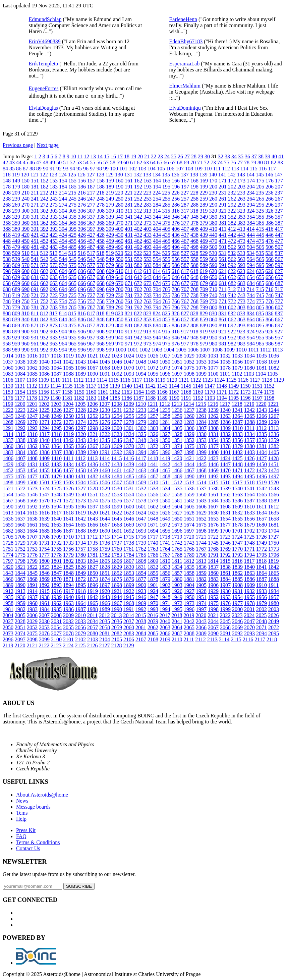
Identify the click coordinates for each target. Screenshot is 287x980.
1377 (213, 446)
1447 (225, 464)
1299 (105, 428)
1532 (141, 488)
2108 (153, 639)
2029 (32, 621)
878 (101, 325)
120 (25, 175)
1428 (273, 458)
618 (194, 271)
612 (138, 271)
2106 (129, 639)
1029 (189, 356)
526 (175, 253)
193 (148, 187)
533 (241, 253)
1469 (213, 470)
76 (233, 162)
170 (213, 181)
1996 (189, 609)
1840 (249, 567)
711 (222, 289)
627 (279, 271)
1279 (141, 422)
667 (91, 283)
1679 (249, 525)
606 (82, 271)
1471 (237, 470)
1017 (44, 356)
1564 (249, 495)
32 (221, 156)
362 (44, 223)
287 (185, 205)
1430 (20, 464)
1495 (249, 476)
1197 (257, 398)
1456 (56, 470)
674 (157, 283)
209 (16, 193)
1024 (129, 356)
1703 (262, 531)
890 (213, 325)
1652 (201, 519)
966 (82, 344)
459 (110, 241)
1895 (80, 585)
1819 (273, 561)
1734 (80, 543)
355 (260, 217)
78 (247, 162)
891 (223, 325)
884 (157, 325)
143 (241, 175)
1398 (189, 452)
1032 (225, 356)
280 (119, 205)
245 (72, 199)
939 (110, 338)
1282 (177, 422)
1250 (68, 416)
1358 (262, 440)
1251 (80, 416)
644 (157, 277)
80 (260, 162)
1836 (201, 567)
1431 (32, 464)
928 (7, 338)
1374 (177, 446)
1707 (32, 537)
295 (260, 205)
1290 (274, 422)
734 (157, 295)
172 (232, 181)
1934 (274, 591)
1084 (20, 374)
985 (260, 344)
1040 (44, 362)
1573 (80, 501)
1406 (8, 458)
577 (91, 265)
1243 (262, 410)
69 (186, 162)
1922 (129, 591)
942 (138, 338)
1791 (213, 555)
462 (138, 241)
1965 (93, 603)
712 (232, 289)
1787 (165, 555)
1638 (32, 519)
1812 (189, 561)
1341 (56, 440)
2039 (153, 621)
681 (223, 283)
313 (147, 211)
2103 (93, 639)
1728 (8, 543)
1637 (20, 519)
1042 (68, 362)
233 (241, 193)
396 (82, 229)
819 (110, 313)
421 (35, 235)
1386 (44, 452)
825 (166, 313)
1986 (68, 609)
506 (270, 247)
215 (72, 193)
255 (166, 199)
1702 (249, 531)
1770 (237, 549)
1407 (20, 458)
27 (187, 156)
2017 (165, 615)
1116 (125, 380)
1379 (237, 446)
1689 (93, 531)
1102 (237, 374)
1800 (44, 561)
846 (82, 319)
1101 (225, 374)
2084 (141, 633)
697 (91, 289)
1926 (177, 591)
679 (204, 283)
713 (241, 289)
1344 (93, 440)
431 (129, 235)
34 (234, 156)
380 (213, 223)
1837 (213, 567)
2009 (68, 615)
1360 (8, 446)
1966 (105, 603)
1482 (93, 476)
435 (166, 235)
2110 (177, 639)
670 (119, 283)
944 (157, 338)
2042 (189, 621)
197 (185, 187)
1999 (225, 609)
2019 (189, 615)
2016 (153, 615)
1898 (117, 585)
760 (119, 301)
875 (72, 325)
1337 (8, 440)
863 (241, 319)
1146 (198, 386)
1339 (32, 440)
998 (101, 350)
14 (100, 156)
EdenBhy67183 (186, 41)
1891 (32, 585)
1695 (165, 531)
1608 (225, 507)
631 (35, 277)
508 (7, 253)
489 (110, 247)
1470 (225, 470)
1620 (93, 513)
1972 (177, 603)
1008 (217, 350)
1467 (189, 470)
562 (232, 259)
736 (176, 295)
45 (25, 162)
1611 (261, 507)
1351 (177, 440)
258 (194, 199)
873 (54, 325)
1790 (201, 555)
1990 (117, 609)
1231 (117, 410)
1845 (32, 573)
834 (250, 313)
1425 (237, 458)
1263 (225, 416)
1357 (249, 440)
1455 (44, 470)
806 (270, 307)
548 (101, 259)
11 (80, 156)
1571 (56, 501)
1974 (201, 603)
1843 (8, 573)
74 (220, 162)
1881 (189, 579)
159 (110, 181)
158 (101, 181)
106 (170, 169)
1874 (105, 579)
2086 (165, 633)
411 (222, 229)
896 (270, 325)
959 (16, 344)
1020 (80, 356)
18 (127, 156)
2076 (44, 633)
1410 (56, 458)
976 (176, 344)
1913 (20, 591)
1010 (241, 350)
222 (138, 193)
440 (213, 235)
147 (279, 175)
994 (63, 350)
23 (160, 156)
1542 (262, 488)
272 (44, 205)
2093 (249, 633)
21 (147, 156)
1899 (129, 585)
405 (166, 229)
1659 (8, 525)
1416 (128, 458)
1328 (177, 434)
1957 (274, 597)
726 (82, 295)
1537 (201, 488)
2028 (20, 621)
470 (213, 241)
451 (35, 241)
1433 (56, 464)
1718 (165, 537)
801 (223, 307)
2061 (141, 627)
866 (270, 319)
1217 (225, 404)
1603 (165, 507)
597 (279, 265)
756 (82, 301)
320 (213, 211)
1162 (115, 392)
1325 (141, 434)
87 (25, 169)
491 (129, 247)
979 (204, 344)
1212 (165, 404)
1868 (32, 579)
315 (166, 211)
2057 (93, 627)
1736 (105, 543)
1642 (80, 519)
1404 (262, 452)
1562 (225, 495)
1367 (93, 446)
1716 (140, 537)
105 (161, 169)
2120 (20, 645)
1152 (269, 386)
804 (251, 307)
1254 (117, 416)
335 (72, 217)
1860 (213, 573)
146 (269, 175)
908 (101, 332)
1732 (56, 543)
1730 (32, 543)
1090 (93, 374)
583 (148, 265)
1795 (262, 555)
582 (138, 265)
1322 (105, 434)
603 (54, 271)
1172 (234, 392)
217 (91, 193)
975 (166, 344)
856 (176, 319)
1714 (116, 537)
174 (251, 181)
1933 (262, 591)
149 (16, 181)
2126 (92, 645)
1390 (93, 452)
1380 (249, 446)
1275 (93, 422)
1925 (165, 591)
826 (175, 313)
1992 (141, 609)
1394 (141, 452)
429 (110, 235)
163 (148, 181)
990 (25, 350)
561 (223, 259)
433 (148, 235)
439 (204, 235)
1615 (32, 513)
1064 (56, 368)
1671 (153, 525)
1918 (80, 591)
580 (119, 265)
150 (25, 181)
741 (223, 295)
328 (7, 217)
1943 (105, 597)
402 (138, 229)
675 (166, 283)
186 (82, 187)
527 (185, 253)
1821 (20, 567)
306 (82, 211)
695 (72, 289)
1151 (257, 386)
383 (241, 223)
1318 (56, 434)
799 (204, 307)
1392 (117, 452)
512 (44, 253)
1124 (219, 380)
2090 (213, 633)
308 (101, 211)
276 (82, 205)
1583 (201, 501)
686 (270, 283)
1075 (189, 368)
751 (35, 301)
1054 (213, 362)
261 (223, 199)
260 (213, 199)
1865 (274, 573)
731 (129, 295)
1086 (44, 374)
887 (185, 325)
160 (119, 181)
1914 (32, 591)
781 (35, 307)
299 (16, 211)
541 (35, 259)
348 (194, 217)
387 (279, 223)
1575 (105, 501)
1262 (213, 416)
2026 (273, 615)
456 (82, 241)
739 (204, 295)
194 (157, 187)
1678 (237, 525)
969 (110, 344)
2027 (8, 621)
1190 (174, 398)
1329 (189, 434)
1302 (141, 428)
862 (232, 319)
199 (204, 187)
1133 (43, 386)
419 (16, 235)
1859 (201, 573)
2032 (68, 621)
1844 (20, 573)
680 (213, 283)
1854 (141, 573)
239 (16, 199)
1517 (237, 482)
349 (204, 217)
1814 (213, 561)
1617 (56, 513)
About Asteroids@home (42, 795)
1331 (213, 434)
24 (167, 156)
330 (25, 217)
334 (63, 217)
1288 (249, 422)
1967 (117, 603)
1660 (20, 525)
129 (110, 175)
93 (66, 169)
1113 (90, 380)
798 (194, 307)
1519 (261, 482)
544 (63, 259)
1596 (80, 507)
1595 (68, 507)
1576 (117, 501)
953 (241, 338)
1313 (273, 428)
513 (53, 253)
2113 (212, 639)
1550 (80, 495)
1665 (80, 525)
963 (54, 344)
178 (7, 187)
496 (176, 247)
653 (241, 277)
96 (86, 169)
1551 (93, 495)
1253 (105, 416)
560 (213, 259)
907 (91, 332)
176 (270, 181)
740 (213, 295)
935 (72, 338)
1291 (8, 428)
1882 (201, 579)
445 (260, 235)
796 (176, 307)
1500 (32, 482)
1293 (32, 428)
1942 (93, 597)
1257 (153, 416)
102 (133, 169)
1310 (237, 428)
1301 (129, 428)
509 (16, 253)
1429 (8, 464)
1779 (68, 555)
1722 (213, 537)
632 (44, 277)
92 (59, 169)
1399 (201, 452)
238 (7, 199)
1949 (177, 597)
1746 (225, 543)
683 (241, 283)
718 (7, 295)
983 (241, 344)
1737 (117, 543)
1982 (20, 609)
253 (148, 199)
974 (157, 344)
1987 (80, 609)
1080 (249, 368)
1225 (44, 410)
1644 (105, 519)
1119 (160, 380)
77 (240, 162)
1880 (177, 579)
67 (173, 162)
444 (251, 235)
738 (194, 295)
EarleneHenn (183, 19)
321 (222, 211)
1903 (177, 585)
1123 (207, 380)
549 (110, 259)
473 (241, 241)
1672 (165, 525)
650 (213, 277)
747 (279, 295)
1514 (201, 482)
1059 (274, 362)
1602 (153, 507)
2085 (153, 633)
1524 (44, 488)
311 (129, 211)
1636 (8, 519)
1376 (201, 446)
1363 (44, 446)
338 (101, 217)
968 (101, 344)
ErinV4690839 (45, 41)
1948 (165, 597)
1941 (80, 597)
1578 (141, 501)
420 (25, 235)
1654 (225, 519)
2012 (104, 615)
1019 (68, 356)
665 (72, 283)
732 (138, 295)
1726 (261, 537)
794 (157, 307)
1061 (20, 368)
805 (260, 307)
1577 (129, 501)
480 (25, 247)
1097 (177, 374)
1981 (8, 609)
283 (148, 205)
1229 (93, 410)
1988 (93, 609)
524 (157, 253)
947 (185, 338)
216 (81, 193)
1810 (165, 561)
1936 (20, 597)
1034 (249, 356)
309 (110, 211)
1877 (141, 579)
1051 (177, 362)
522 (138, 253)
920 (213, 332)
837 (279, 313)
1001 (133, 350)
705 (166, 289)
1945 (129, 597)
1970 (153, 603)
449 (16, 241)
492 (138, 247)
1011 (253, 350)
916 (175, 332)
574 (63, 265)
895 (260, 325)
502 (232, 247)
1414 (104, 458)
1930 (225, 591)
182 (44, 187)
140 (213, 175)
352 (232, 217)
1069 (117, 368)
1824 (56, 567)
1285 (213, 422)
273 (54, 205)
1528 (93, 488)
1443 (177, 464)
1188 (150, 398)
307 (91, 211)
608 (101, 271)
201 (223, 187)
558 (194, 259)
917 (185, 332)
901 (35, 332)
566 (270, 259)
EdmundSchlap (45, 19)
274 (63, 205)
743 (241, 295)
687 (279, 283)
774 (251, 301)
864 (251, 319)
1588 (262, 501)
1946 (141, 597)
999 (110, 350)
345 (166, 217)
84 (5, 169)
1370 (129, 446)
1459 (93, 470)
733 (148, 295)
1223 (20, 410)
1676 (213, 525)
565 (260, 259)
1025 (141, 356)
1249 (56, 416)
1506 (105, 482)
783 (54, 307)
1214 (189, 404)
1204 (68, 404)
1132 (32, 386)
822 (138, 313)
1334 (249, 434)
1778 (56, 555)
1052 (189, 362)
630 (25, 277)
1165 (150, 392)
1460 (105, 470)
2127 (104, 645)
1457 (68, 470)
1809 (153, 561)
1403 (249, 452)
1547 (44, 495)
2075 (32, 633)
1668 (117, 525)
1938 (44, 597)
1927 (189, 591)
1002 (145, 350)
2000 (237, 609)
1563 (237, 495)
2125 (80, 645)
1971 (165, 603)
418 (7, 235)
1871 (68, 579)
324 (250, 211)
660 (25, 283)
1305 (177, 428)
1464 (153, 470)
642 (138, 277)
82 (274, 162)
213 (53, 193)
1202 (44, 404)
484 (63, 247)
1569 (32, 501)
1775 (20, 555)
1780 (80, 555)
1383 (8, 452)
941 (129, 338)
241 (35, 199)
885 (166, 325)
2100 (56, 639)
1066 (80, 368)
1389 (80, 452)
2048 (262, 621)
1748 (249, 543)
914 (157, 332)
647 (185, 277)
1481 (80, 476)
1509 (141, 482)
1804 (93, 561)
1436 (93, 464)
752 (44, 301)
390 (25, 229)
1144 (174, 386)
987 (279, 344)
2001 (249, 609)
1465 (165, 470)
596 (270, 265)
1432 (44, 464)
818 (100, 313)
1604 (177, 507)
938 (101, 338)
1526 (68, 488)
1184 (103, 398)
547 (91, 259)
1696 (177, 531)
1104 (261, 374)
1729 (20, 543)
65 (160, 162)
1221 (273, 404)
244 (63, 199)
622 (232, 271)
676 (176, 283)
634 (63, 277)
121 (35, 175)
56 (99, 162)
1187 (138, 398)
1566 (274, 495)
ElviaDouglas (43, 108)
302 (44, 211)
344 (157, 217)
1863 (249, 573)
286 (176, 205)
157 (91, 181)
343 (148, 217)
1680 (262, 525)
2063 (165, 627)
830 (213, 313)
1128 (267, 380)
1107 (20, 380)
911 (129, 332)
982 (232, 344)
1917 (68, 591)
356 (270, 217)
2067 (213, 627)
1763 (153, 549)
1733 (68, 543)
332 (44, 217)
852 (138, 319)
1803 (80, 561)
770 (213, 301)
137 (185, 175)
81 (267, 162)
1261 (201, 416)
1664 (68, 525)
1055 (225, 362)
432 (138, 235)
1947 (153, 597)
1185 (115, 398)
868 (7, 325)
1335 (262, 434)
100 (114, 169)
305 (72, 211)
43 (12, 162)
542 (44, 259)
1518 (249, 482)
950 (213, 338)
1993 (153, 609)
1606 (201, 507)
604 (63, 271)
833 (241, 313)
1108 (32, 380)
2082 (117, 633)
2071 (262, 627)
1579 (153, 501)
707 (185, 289)
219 (110, 193)
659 (16, 283)
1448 (237, 464)
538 (7, 259)
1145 (186, 386)
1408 (32, 458)
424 (63, 235)
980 (213, 344)
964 (63, 344)
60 (126, 162)
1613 (8, 513)
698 (101, 289)
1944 (117, 597)
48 (46, 162)
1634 (262, 513)
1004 (169, 350)
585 (166, 265)
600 (25, 271)
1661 (32, 525)
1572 (68, 501)
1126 (243, 380)
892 (232, 325)
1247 (32, 416)
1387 (56, 452)
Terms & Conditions (38, 842)
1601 (141, 507)
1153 (8, 392)
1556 (153, 495)
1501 (44, 482)
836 (269, 313)
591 (223, 265)
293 (241, 205)
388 (7, 229)
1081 (262, 368)
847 (91, 319)
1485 (129, 476)
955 (260, 338)
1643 (93, 519)
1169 (198, 392)
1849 (80, 573)
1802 (68, 561)
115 (253, 169)
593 (241, 265)
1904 (189, 585)
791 (129, 307)
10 (73, 156)
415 (260, 229)
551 (129, 259)
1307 (201, 428)
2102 (80, 639)
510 (25, 253)
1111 (67, 380)
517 (91, 253)
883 (148, 325)
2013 (116, 615)
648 (194, 277)
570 (25, 265)
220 (119, 193)
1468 (201, 470)
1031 (213, 356)
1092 (117, 374)
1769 (225, 549)
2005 (20, 615)
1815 (225, 561)
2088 (189, 633)
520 (119, 253)
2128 (116, 645)
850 (119, 319)
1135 (67, 386)
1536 (189, 488)
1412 (80, 458)
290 (213, 205)
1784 (129, 555)
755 (72, 301)
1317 (44, 434)
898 (7, 332)
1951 (201, 597)
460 (119, 241)
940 (119, 338)
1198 (269, 398)
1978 (249, 603)
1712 (92, 537)
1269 (20, 422)
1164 (138, 392)
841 (35, 319)
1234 (153, 410)
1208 (116, 404)
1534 (165, 488)
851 (129, 319)
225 (166, 193)
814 (63, 313)
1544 (8, 495)
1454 (32, 470)
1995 (177, 609)
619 (204, 271)
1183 (91, 398)
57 (106, 162)
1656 (249, 519)
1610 (249, 507)
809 (16, 313)
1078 (225, 368)
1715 (128, 537)
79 (253, 162)
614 (157, 271)
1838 (225, 567)
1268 (8, 422)
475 (260, 241)
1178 (32, 398)
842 (44, 319)
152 (44, 181)
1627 (177, 513)
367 (91, 223)
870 (25, 325)
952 (232, 338)
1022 (105, 356)
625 (260, 271)
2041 (177, 621)
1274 (80, 422)
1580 (165, 501)
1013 (277, 350)
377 (185, 223)
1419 (165, 458)
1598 (105, 507)
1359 (274, 440)
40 (274, 156)
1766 (189, 549)
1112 (79, 380)
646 (176, 277)
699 (110, 289)
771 (223, 301)
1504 (80, 482)
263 (241, 199)
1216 (213, 404)
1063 (44, 368)
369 (110, 223)
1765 (177, 549)
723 (54, 295)
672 (138, 283)
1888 (274, 579)
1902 (165, 585)
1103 (249, 374)
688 (7, 289)
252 (138, 199)
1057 (249, 362)
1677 (225, 525)
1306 (189, 428)
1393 (129, 452)
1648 (153, 519)
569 (16, 265)
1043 (80, 362)
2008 (56, 615)
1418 (153, 458)
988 (7, 350)
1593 (44, 507)
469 (204, 241)
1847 (56, 573)
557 (185, 259)
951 (223, 338)
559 (204, 259)
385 (260, 223)
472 (232, 241)
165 (166, 181)
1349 (153, 440)
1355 (225, 440)
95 (79, 169)
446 (270, 235)
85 (12, 169)
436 (176, 235)
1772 (262, 549)
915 (166, 332)
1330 (201, 434)
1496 (262, 476)
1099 (201, 374)
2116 (248, 639)
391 (35, 229)
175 (260, 181)
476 (270, 241)
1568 (20, 501)
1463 (141, 470)
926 (269, 332)
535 (260, 253)
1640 (56, 519)
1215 (201, 404)
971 (129, 344)
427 (91, 235)
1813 (201, 561)
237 (279, 193)
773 (241, 301)
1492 (213, 476)
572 (44, 265)
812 (44, 313)
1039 (32, 362)
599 (16, 271)
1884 (225, 579)
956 (270, 338)
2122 (44, 645)
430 (119, 235)
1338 (20, 440)
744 (251, 295)
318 (194, 211)
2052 (32, 627)
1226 (56, 410)
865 (260, 319)
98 (99, 169)
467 (185, 241)
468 (194, 241)
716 (269, 289)
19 (133, 156)
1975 (213, 603)
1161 (103, 392)
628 (7, 277)
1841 (262, 567)
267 (279, 199)
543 (54, 259)
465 (166, 241)
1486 (141, 476)
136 (175, 175)
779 (16, 307)
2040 (165, 621)
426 (82, 235)
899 (16, 332)
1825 (68, 567)
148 (7, 181)
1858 (189, 573)
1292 (20, 428)
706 (176, 289)
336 (82, 217)
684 (251, 283)
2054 (56, 627)
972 (138, 344)
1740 (153, 543)
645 (166, 277)
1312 (261, 428)
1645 (117, 519)
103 (142, 169)
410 (213, 229)
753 (54, 301)
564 (251, 259)
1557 (165, 495)
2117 (260, 639)
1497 (274, 476)
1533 (153, 488)
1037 (8, 362)
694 (63, 289)
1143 (162, 386)
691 (35, 289)
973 (148, 344)
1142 (150, 386)
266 (270, 199)
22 (154, 156)
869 (16, 325)
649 (204, 277)
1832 (153, 567)
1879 (165, 579)
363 (54, 223)
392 (44, 229)
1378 (225, 446)
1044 (93, 362)
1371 (141, 446)
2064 (177, 627)
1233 (141, 410)
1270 (32, 422)
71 (200, 162)
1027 (165, 356)
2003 (274, 609)
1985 (56, 609)
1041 (56, 362)
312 (138, 211)
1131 (20, 386)
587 (185, 265)
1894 (68, 585)
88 (32, 169)
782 (44, 307)
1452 (8, 470)
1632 (237, 513)
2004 (8, 615)
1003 (157, 350)
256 (176, 199)
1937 (32, 597)
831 (222, 313)
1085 (32, 374)
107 (180, 169)
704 (157, 289)
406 (176, 229)
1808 (141, 561)
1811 (177, 561)
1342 (68, 440)
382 (232, 223)
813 (53, 313)
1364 (56, 446)
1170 (210, 392)
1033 (237, 356)
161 (129, 181)
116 (263, 169)
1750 (274, 543)
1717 (153, 537)
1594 (56, 507)
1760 (117, 549)
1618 (68, 513)
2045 (225, 621)
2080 (93, 633)
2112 (200, 639)
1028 (177, 356)
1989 (105, 609)
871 (35, 325)
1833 (165, 567)
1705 (8, 537)
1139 (115, 386)
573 (54, 265)
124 (63, 175)
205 (260, 187)
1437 (105, 464)
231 (222, 193)
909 (110, 332)
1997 (201, 609)
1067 (93, 368)
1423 (213, 458)
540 (25, 259)
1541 (249, 488)
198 (194, 187)
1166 (162, 392)
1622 (117, 513)
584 (157, 265)
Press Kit (26, 830)
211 (35, 193)
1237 (189, 410)
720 (25, 295)
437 (185, 235)
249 (110, 199)
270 (25, 205)
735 (166, 295)
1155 (32, 392)
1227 (68, 410)
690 (25, 289)
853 (148, 319)
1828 (105, 567)
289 (204, 205)
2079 (80, 633)
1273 (68, 422)
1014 (8, 356)
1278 (129, 422)
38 (261, 156)
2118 (272, 639)
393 (54, 229)
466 (176, 241)
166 (176, 181)
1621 (105, 513)
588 (194, 265)
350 (213, 217)
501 (223, 247)
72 (207, 162)
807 (279, 307)
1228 (80, 410)
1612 (273, 507)
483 (54, 247)
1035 (262, 356)
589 (204, 265)
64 (153, 162)
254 (157, 199)
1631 (225, 513)
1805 (105, 561)
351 (223, 217)
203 (241, 187)
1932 (249, 591)
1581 (177, 501)
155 (72, 181)
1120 (172, 380)
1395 (153, 452)
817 (91, 313)
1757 (80, 549)
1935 (8, 597)
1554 (129, 495)
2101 (68, 639)
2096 (8, 639)
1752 (20, 549)
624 (250, 271)
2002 (262, 609)
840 (25, 319)
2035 (105, 621)
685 (260, 283)
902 (44, 332)
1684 (32, 531)
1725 (249, 537)
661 (35, 283)
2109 (165, 639)
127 (91, 175)
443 (241, 235)
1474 (274, 470)
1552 (105, 495)
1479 (56, 476)
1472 (249, 470)
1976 (225, 603)
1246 (20, 416)
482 (44, 247)
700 (119, 289)
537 (279, 253)
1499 (20, 482)
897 (279, 325)
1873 (93, 579)
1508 (129, 482)
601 (35, 271)
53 (79, 162)
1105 (272, 374)
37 (254, 156)
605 (72, 271)
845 (72, 319)
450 (25, 241)
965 (72, 344)
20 (140, 156)
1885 (237, 579)
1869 (44, 579)
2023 (237, 615)
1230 (105, 410)
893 (241, 325)
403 (148, 229)
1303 (153, 428)
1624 (141, 513)
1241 (237, 410)
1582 (189, 501)
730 (119, 295)
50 (59, 162)
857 (185, 319)
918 (194, 332)
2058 (105, 627)
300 (25, 211)
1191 (186, 398)
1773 (274, 549)
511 (35, 253)
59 (119, 162)
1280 (153, 422)
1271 (44, 422)
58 (113, 162)
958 (7, 344)
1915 (44, 591)
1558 (177, 495)
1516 (225, 482)
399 (110, 229)
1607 (213, 507)
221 (128, 193)
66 (166, 162)
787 (91, 307)
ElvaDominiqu (185, 108)
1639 (44, 519)
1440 (141, 464)
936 (82, 338)
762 (138, 301)
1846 (44, 573)
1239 (213, 410)
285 (166, 205)
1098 (189, 374)
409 (204, 229)
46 (32, 162)
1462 (129, 470)
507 (279, 247)
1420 (177, 458)
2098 (32, 639)
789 (110, 307)
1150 (245, 386)
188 (101, 187)
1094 (141, 374)
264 (251, 199)
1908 (237, 585)
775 (260, 301)
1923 (141, 591)
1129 (279, 380)
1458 (80, 470)
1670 (141, 525)
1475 (8, 476)
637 (91, 277)
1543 (274, 488)
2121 (32, 645)
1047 (129, 362)
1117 (137, 380)
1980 (274, 603)
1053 (201, 362)
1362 (32, 446)
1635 (274, 513)
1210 (140, 404)
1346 (117, 440)
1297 (80, 428)
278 (101, 205)
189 (110, 187)
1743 (189, 543)
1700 (225, 531)
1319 (68, 434)
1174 (257, 392)
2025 (261, 615)
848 (101, 319)
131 (128, 175)
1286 (225, 422)
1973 (189, 603)
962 (44, 344)
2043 (201, 621)
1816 (237, 561)
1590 (8, 507)
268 (7, 205)
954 (251, 338)
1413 (92, 458)
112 (226, 169)
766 (176, 301)
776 (270, 301)
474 (251, 241)
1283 (189, 422)
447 (279, 235)
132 (138, 175)
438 (194, 235)
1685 (44, 531)
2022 (225, 615)
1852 (117, 573)
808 (7, 313)
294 (251, 205)
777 (279, 301)
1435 (80, 464)
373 (148, 223)
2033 (80, 621)
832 (232, 313)
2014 (128, 615)
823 (147, 313)
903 (54, 332)
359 (16, 223)
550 (119, 259)
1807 (129, 561)
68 (180, 162)
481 (35, 247)
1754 (44, 549)
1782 (105, 555)
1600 (129, 507)
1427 (261, 458)
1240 (225, 410)
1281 (165, 422)
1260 (189, 416)
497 (185, 247)
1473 (262, 470)
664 (63, 283)
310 (119, 211)
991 (35, 350)
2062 (153, 627)
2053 (44, 627)
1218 (237, 404)
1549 (68, 495)
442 (232, 235)
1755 (56, 549)
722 (44, 295)
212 (44, 193)
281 (129, 205)
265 (260, 199)
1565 (262, 495)
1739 (141, 543)
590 (213, 265)
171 (223, 181)
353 (241, 217)
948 (194, 338)
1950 (189, 597)
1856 (165, 573)
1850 (93, 573)
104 (152, 169)
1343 (80, 440)
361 (35, 223)
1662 (44, 525)
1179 (43, 398)
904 (63, 332)
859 (204, 319)
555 (166, 259)
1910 (262, 585)
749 (16, 301)
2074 (20, 633)
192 (138, 187)
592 (232, 265)
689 (16, 289)
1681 (274, 525)
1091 (105, 374)
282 (138, 205)
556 (176, 259)
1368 (105, 446)
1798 (20, 561)
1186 (127, 398)
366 (82, 223)
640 (119, 277)
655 (260, 277)
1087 (56, 374)
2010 (80, 615)
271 (35, 205)
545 (72, 259)
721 (35, 295)
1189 (162, 398)
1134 (55, 386)
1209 (128, 404)
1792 (225, 555)
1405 (274, 452)
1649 (165, 519)
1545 (20, 495)
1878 (153, 579)
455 (72, 241)
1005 (181, 350)
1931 (237, 591)
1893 (56, 585)
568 (7, 265)
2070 (249, 627)
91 (52, 169)
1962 (56, 603)
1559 (189, 495)
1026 (153, 356)
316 (175, 211)
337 (91, 217)
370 (119, 223)
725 (72, 295)
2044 (213, 621)
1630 (213, 513)
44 (19, 162)
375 (166, 223)
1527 (80, 488)
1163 (127, 392)
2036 (117, 621)
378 (194, 223)
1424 (225, 458)
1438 (117, 464)
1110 (55, 380)
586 (176, 265)
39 (268, 156)
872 (44, 325)
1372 (153, 446)
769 (204, 301)
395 (72, 229)
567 (279, 259)
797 (185, 307)
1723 (225, 537)
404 (157, 229)
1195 (234, 398)
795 (166, 307)
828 (194, 313)
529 (204, 253)
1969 (141, 603)
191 (129, 187)
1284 (201, 422)
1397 (177, 452)
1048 (141, 362)
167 (185, 181)
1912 (8, 591)
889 (204, 325)
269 (16, 205)
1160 (91, 392)
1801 (56, 561)
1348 (141, 440)
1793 (237, 555)
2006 (32, 615)
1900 (141, 585)
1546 (32, 495)
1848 (68, 573)
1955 (249, 597)
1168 (186, 392)
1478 (44, 476)
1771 (249, 549)
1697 (189, 531)
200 (213, 187)
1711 (80, 537)
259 (204, 199)
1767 (201, 549)
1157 (55, 392)
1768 (213, 549)
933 (54, 338)
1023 (117, 356)
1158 (67, 392)
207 (279, 187)
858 (194, 319)
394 (63, 229)
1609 (237, 507)
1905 (201, 585)
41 (281, 156)
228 (194, 193)
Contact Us (28, 848)
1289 (262, 422)
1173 (245, 392)
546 (82, 259)
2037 (129, 621)
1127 (255, 380)
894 (251, 325)
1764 (165, 549)
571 (35, 265)
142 (232, 175)
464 (157, 241)
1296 (68, 428)
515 (72, 253)
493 (148, 247)
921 (222, 332)
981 (223, 344)
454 (63, 241)
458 (101, 241)
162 (138, 181)
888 (194, 325)
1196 (245, 398)
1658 (274, 519)
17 (120, 156)
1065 (68, 368)
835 (260, 313)
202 (232, 187)
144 (250, 175)
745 (260, 295)
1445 (201, 464)
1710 (68, 537)
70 (193, 162)
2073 (8, 633)
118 (7, 175)
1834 (177, 567)
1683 (20, 531)
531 (222, 253)
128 (100, 175)
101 (123, 169)
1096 (165, 374)
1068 (105, 368)
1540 (237, 488)
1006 (193, 350)
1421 (189, 458)
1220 (261, 404)
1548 (56, 495)
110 (208, 169)
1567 (8, 501)
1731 (44, 543)
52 (72, 162)
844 (63, 319)
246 (82, 199)
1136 (79, 386)
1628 (189, 513)
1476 (20, 476)
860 (213, 319)
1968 (129, 603)
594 (251, 265)
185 (72, 187)
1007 (205, 350)
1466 (177, 470)
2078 (68, 633)
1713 (104, 537)
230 (213, 193)
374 (157, 223)
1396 (165, 452)
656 (270, 277)
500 (213, 247)
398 (101, 229)
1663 (56, 525)
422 (44, 235)
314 (157, 211)
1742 (177, 543)
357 (279, 217)
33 (227, 156)
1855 (153, 573)
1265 (249, 416)
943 (148, 338)
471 (223, 241)
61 (133, 162)
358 (7, 223)
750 (25, 301)
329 (16, 217)
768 (194, 301)
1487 (153, 476)
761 (129, 301)
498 (194, 247)
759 (110, 301)
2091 (225, 633)
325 (260, 211)
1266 (262, 416)
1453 (20, 470)
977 (185, 344)
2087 (177, 633)
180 (25, 187)
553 (148, 259)
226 (175, 193)
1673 (177, 525)
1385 (32, 452)
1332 (225, 434)
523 (147, 253)
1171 (221, 392)
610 (119, 271)
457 (91, 241)
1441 (153, 464)
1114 (102, 380)
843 (54, 319)
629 (16, 277)
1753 (32, 549)
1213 (177, 404)
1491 (201, 476)
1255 (129, 416)
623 (241, 271)
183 (54, 187)
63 (146, 162)
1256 (141, 416)
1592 (32, 507)
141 (222, 175)
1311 (249, 428)
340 (119, 217)
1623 (129, 513)
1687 (68, 531)
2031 (56, 621)
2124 (68, 645)
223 (147, 193)
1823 (44, 567)
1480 (68, 476)
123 (53, 175)
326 (269, 211)
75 (227, 162)
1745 (213, 543)
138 (194, 175)
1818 (261, 561)
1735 (93, 543)
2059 (117, 627)
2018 (177, 615)
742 (232, 295)
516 (81, 253)
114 (244, 169)
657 (279, 277)
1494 (237, 476)
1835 (189, 567)
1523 (32, 488)
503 (241, 247)
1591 (20, 507)
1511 (165, 482)
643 (148, 277)
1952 (213, 597)
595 (260, 265)
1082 (274, 368)
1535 (177, 488)
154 (63, 181)
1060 (8, 368)
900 (25, 332)
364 (63, 223)
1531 (129, 488)
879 (110, 325)
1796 (274, 555)
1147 (210, 386)
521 (128, 253)
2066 (201, 627)
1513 (189, 482)
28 (194, 156)
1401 (225, 452)
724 (63, 295)
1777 (44, 555)
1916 (56, 591)
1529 (105, 488)
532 (232, 253)
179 (16, 187)
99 (106, 169)
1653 (213, 519)
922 (232, 332)
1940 (68, 597)
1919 (93, 591)
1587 (249, 501)
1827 (93, 567)
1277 (117, 422)
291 (223, 205)
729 (110, 295)
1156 (43, 392)
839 (16, 319)
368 (101, 223)
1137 (91, 386)
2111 (189, 639)
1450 (262, 464)
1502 (56, 482)
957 (279, 338)
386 (270, 223)
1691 (117, 531)
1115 (113, 380)
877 (91, 325)
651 (223, 277)
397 (91, 229)
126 (81, 175)
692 (44, 289)
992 (44, 350)
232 (232, 193)
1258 (165, 416)
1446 (213, 464)
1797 (8, 561)
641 (129, 277)
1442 (165, 464)
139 (204, 175)
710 (213, 289)
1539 (225, 488)
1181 (67, 398)
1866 (8, 579)
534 (250, 253)
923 (241, 332)
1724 (237, 537)
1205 (80, 404)
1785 (141, 555)
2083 (129, 633)
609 (110, 271)
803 (241, 307)
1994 (165, 609)
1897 (105, 585)
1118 (149, 380)
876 (82, 325)
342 (138, 217)
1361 (20, 446)
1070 (129, 368)
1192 (198, 398)
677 (185, 283)
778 (7, 307)
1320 (80, 434)
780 (25, 307)
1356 (237, 440)
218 (100, 193)
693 (54, 289)
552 (138, 259)
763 (148, 301)
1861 (225, 573)
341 (129, 217)
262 (232, 199)
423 (54, 235)
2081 (105, 633)
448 (7, 241)
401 (129, 229)
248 (101, 199)
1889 (8, 585)
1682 (8, 531)
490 (119, 247)
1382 (274, 446)
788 (101, 307)
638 (101, 277)
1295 (56, 428)
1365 (68, 446)
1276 (105, 422)
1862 (237, 573)
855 (166, 319)
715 (260, 289)
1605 (189, 507)
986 (270, 344)
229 (204, 193)
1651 (189, 519)
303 (54, 211)
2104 (105, 639)
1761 (129, 549)
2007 (44, 615)
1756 (68, 549)
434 (157, 235)
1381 (262, 446)
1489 (177, 476)
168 (194, 181)
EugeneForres (44, 88)
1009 (229, 350)
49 (52, 162)
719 (16, 295)
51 (66, 162)
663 (54, 283)
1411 (68, 458)
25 (174, 156)
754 (63, 301)
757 (91, 301)
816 (81, 313)
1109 (43, 380)
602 (44, 271)
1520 (273, 482)
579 (110, 265)
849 (110, 319)
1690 (105, 531)
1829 (117, 567)
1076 (201, 368)
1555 (141, 495)
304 (63, 211)
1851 (105, 573)
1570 (44, 501)
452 (44, 241)
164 (157, 181)
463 (148, 241)
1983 (32, 609)
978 (194, 344)
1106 (8, 380)
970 (119, 344)
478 (7, 247)
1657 (262, 519)
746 (270, 295)
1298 (93, 428)
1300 (117, 428)
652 (232, 277)
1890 (20, 585)
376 (176, 223)
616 (175, 271)
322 (232, 211)
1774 (8, 555)
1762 (141, 549)
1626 (165, 513)
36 (247, 156)
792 (138, 307)
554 (157, 259)
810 (25, 313)
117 (272, 169)
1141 (138, 386)
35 (241, 156)
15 (107, 156)
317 (185, 211)
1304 (165, 428)
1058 (262, 362)
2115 (236, 639)
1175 (269, 392)
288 (194, 205)
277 (91, 205)
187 (91, 187)
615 (166, 271)
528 (194, 253)
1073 (165, 368)
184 (63, 187)
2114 (224, 639)
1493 (225, 476)
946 (176, 338)
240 (25, 199)
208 (7, 193)
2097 (20, 639)
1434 (68, 464)
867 (279, 319)
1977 (237, 603)
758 (101, 301)
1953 (225, 597)
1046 (117, 362)
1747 (237, 543)
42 (5, 162)
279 (110, 205)
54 (86, 162)
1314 (8, 434)
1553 (117, 495)
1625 (153, 513)
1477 (32, 476)
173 (241, 181)
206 (270, 187)
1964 (80, 603)
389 (16, 229)
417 (279, 229)
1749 (262, 543)
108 (189, 169)
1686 (56, 531)
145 (260, 175)
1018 (56, 356)
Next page (47, 145)
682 (232, 283)
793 (148, 307)
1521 (8, 488)
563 (241, 259)
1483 (105, 476)
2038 (141, 621)
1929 (213, 591)
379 (204, 223)
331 (35, 217)
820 (119, 313)
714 (250, 289)
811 (35, 313)
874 (63, 325)
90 (46, 169)
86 (19, 169)
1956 (262, 597)
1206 (92, 404)
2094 (262, 633)
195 (166, 187)
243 (54, 199)
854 (157, 319)
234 (250, 193)
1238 (201, 410)
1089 (80, 374)
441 (223, 235)
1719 (177, 537)
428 (101, 235)
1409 (44, 458)
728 (101, 295)
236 (269, 193)
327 (279, 211)
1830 (129, 567)
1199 (8, 404)
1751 (8, 549)
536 (269, 253)
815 (72, 313)
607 (91, 271)
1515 (213, 482)
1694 (153, 531)
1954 (237, 597)
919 (204, 332)
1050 (165, 362)
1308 (213, 428)
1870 (56, 579)
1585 (225, 501)
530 (213, 253)
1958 (8, 603)
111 (217, 169)
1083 (8, 374)
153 (54, 181)
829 (204, 313)
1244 (274, 410)
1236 (177, 410)
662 (44, 283)
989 (16, 350)
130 (119, 175)
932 (44, 338)
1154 (20, 392)
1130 (8, 386)
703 (148, 289)
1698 (201, 531)
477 (279, 241)
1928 (201, 591)
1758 (93, 549)
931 (35, 338)
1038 (20, 362)
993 (54, 350)
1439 (129, 464)
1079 (237, 368)
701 (129, 289)
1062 (32, 368)
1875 (117, 579)
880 (119, 325)
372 (138, 223)
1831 (141, 567)
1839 (237, 567)
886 (176, 325)
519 (110, 253)
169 (204, 181)
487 (91, 247)
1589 (274, 501)
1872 (80, 579)
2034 (93, 621)
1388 (68, 452)
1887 (262, 579)
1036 (274, 356)
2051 (20, 627)
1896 (93, 585)
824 (157, 313)
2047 (249, 621)
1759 (105, 549)
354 (251, 217)
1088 (68, 374)
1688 (80, 531)
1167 (174, 392)
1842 (274, 567)
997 (91, 350)
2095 (274, 633)
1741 (165, 543)
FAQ (21, 836)
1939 (56, 597)
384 (251, 223)
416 (269, 229)
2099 (44, 639)
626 (269, 271)
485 (72, 247)
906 (82, 332)
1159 (79, 392)
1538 (213, 488)
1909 (249, 585)
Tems (22, 813)
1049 (153, 362)
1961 (44, 603)
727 (91, 295)
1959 (20, 603)
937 (91, 338)
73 (213, 162)
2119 (8, 645)
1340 (44, 440)
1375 (189, 446)
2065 (189, 627)
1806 (117, 561)
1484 (117, 476)
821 (128, 313)
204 (251, 187)
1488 (165, 476)
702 (138, 289)
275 (72, 205)
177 (279, 181)
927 (279, 332)
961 (35, 344)
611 (129, 271)
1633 (249, 513)
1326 (153, 434)
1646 (129, 519)
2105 (117, 639)
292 (232, 205)
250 (119, 199)
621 (222, 271)
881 (129, 325)
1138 (103, 386)
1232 (129, 410)
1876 (129, 579)
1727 (273, 537)
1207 (104, 404)
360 (25, 223)
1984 (44, 609)
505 (260, 247)
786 (82, 307)
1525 (56, 488)
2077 (56, 633)
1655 (237, 519)
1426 (249, 458)
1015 (20, 356)
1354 (213, 440)
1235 (165, 410)
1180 (55, 398)
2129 (128, 645)
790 (119, 307)
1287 (237, 422)
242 (44, 199)
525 (166, 253)
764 (157, 301)
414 (250, 229)
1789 (189, 555)
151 (35, 181)
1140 (127, 386)
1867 (20, 579)
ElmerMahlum (185, 86)
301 (35, 211)
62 (139, 162)
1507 (117, 482)
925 (260, 332)
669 (110, 283)
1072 (153, 368)
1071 (141, 368)
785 (72, 307)
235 (260, 193)
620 (213, 271)
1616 (44, 513)
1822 (32, 567)
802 (232, 307)
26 (180, 156)
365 (72, 223)
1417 (140, 458)
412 (232, 229)
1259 (177, 416)
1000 (121, 350)
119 (16, 175)
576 (82, 265)
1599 (117, 507)
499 (204, 247)
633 (54, 277)
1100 (213, 374)
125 (72, 175)
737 (185, 295)
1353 (201, 440)
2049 (274, 621)
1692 (129, 531)
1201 (32, 404)
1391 (105, 452)
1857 (177, 573)
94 (72, 169)
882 (138, 325)
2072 (274, 627)
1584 (213, 501)
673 (148, 283)
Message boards (33, 807)
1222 (8, 410)
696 (82, 289)
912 (138, 332)
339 (110, 217)
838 (7, 319)
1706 (20, 537)
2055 (68, 627)
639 (110, 277)
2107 (141, 639)
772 (232, 301)
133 (147, 175)
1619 (80, 513)
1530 (117, 488)
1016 (32, 356)
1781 (93, 555)
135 (166, 175)
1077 (213, 368)
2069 (237, 627)
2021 (213, 615)
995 (72, 350)
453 (54, 241)
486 (82, 247)
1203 (56, 404)
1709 (56, 537)
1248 (44, 416)
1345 (105, 440)
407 (185, 229)
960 (25, 344)
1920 (105, 591)
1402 (237, 452)
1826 (80, 567)
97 (93, 169)
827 (185, 313)
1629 (201, 513)
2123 (56, 645)
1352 (189, 440)
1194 (221, 398)
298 (7, 211)
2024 (249, 615)
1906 (213, 585)
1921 (117, 591)
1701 (237, 531)
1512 (177, 482)
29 (200, 156)
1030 (201, 356)
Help (21, 819)
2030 (44, 621)
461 (129, 241)
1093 (129, 374)
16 (113, 156)
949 (204, 338)
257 (185, 199)
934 (63, 338)
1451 (274, 464)
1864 (262, 573)
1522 (20, 488)
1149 (234, 386)
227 (185, 193)
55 (93, 162)
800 (213, 307)
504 (251, 247)
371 (129, 223)
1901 (153, 585)
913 (147, 332)
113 (235, 169)
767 (185, 301)
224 (157, 193)
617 (185, 271)
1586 (237, 501)
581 (129, 265)
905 (72, 332)
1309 (225, 428)
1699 (213, 531)
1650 (177, 519)
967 (91, 344)
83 (280, 162)
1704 (274, 531)
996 (82, 350)
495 (166, 247)
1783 (117, 555)
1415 (116, 458)
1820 (8, 567)
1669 (129, 525)
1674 (189, 525)
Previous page (18, 145)
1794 (249, 555)
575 (72, 265)
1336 (274, 434)
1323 (117, 434)
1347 (129, 440)
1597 (93, 507)
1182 (79, 398)
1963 (68, 603)
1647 (141, 519)
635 (72, 277)
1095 (153, 374)
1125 (231, 380)
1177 (20, 398)
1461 (117, 470)
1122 (196, 380)
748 (7, 301)
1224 (32, 410)
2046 (237, 621)
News (22, 801)
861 (223, 319)
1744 (201, 543)
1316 (32, 434)
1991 (129, 609)
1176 (8, 398)
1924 (153, 591)
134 (157, 175)
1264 (237, 416)
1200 (20, 404)
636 (82, 277)
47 (39, 162)
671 (129, 283)
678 (194, 283)
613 (147, 271)
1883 (213, 579)
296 (270, 205)
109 (198, 169)
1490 (189, 476)
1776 (32, 555)
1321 (93, 434)
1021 (93, 356)
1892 (44, 585)
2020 (201, 615)
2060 (129, 627)
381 (223, 223)
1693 (141, 531)
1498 (8, 482)
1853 (129, 573)
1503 (68, 482)
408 (194, 229)
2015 (140, 615)
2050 (8, 627)
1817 (249, 561)
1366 (80, 446)
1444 (189, 464)
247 (91, 199)
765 (166, 301)
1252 (93, 416)
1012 (265, 350)
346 (176, 217)
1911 (273, 585)
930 (25, 338)
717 (279, 289)
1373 (165, 446)
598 (7, 271)
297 (279, 205)
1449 (249, 464)
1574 (93, 501)
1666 (93, 525)
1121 (184, 380)
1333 (237, 434)
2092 (237, 633)
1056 (237, 362)
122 (44, 175)
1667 (105, 525)
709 (204, 289)
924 (250, 332)
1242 (249, 410)
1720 (189, 537)
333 (54, 217)
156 (82, 181)
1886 (249, 579)
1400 (213, 452)
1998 (213, 609)
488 (101, 247)
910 (119, 332)
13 (93, 156)
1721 (201, 537)
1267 (274, 416)
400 (119, 229)
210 (25, 193)
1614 (20, 513)
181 (35, 187)
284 (157, 205)
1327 (165, 434)
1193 (210, 398)
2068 (225, 627)
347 (185, 217)
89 (39, 169)
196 (176, 187)
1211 (152, 404)
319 (204, 211)
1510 (153, 482)
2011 (92, 615)
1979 (262, 603)
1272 (56, 422)
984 (251, 344)
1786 (153, 555)
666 (82, 283)
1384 (20, 452)
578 (101, 265)
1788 (177, 555)
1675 (201, 525)
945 (166, 338)
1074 (177, 368)
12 (87, 156)
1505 (93, 482)
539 (16, 259)
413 (241, 229)
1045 (105, 362)
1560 (201, 495)
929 (16, 338)
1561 (213, 495)
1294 (44, 428)
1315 (20, 434)
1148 (221, 386)
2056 (80, 627)
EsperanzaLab (185, 64)
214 (63, 193)
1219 (249, 404)
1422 (201, 458)
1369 (117, 446)
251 (129, 199)
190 (119, 187)
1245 (8, 416)
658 (7, 283)
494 (157, 247)
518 (100, 253)
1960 (32, 603)
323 (241, 211)
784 (63, 307)
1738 (129, 543)
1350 (165, 440)
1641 (68, 519)
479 (16, 247)
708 (194, 289)
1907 (225, 585)
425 (72, 235)
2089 (201, 633)
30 (207, 156)
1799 (32, 561)
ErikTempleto (44, 64)
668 (101, 283)
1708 (44, 537)
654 (251, 277)
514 (63, 253)
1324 (129, 434)
